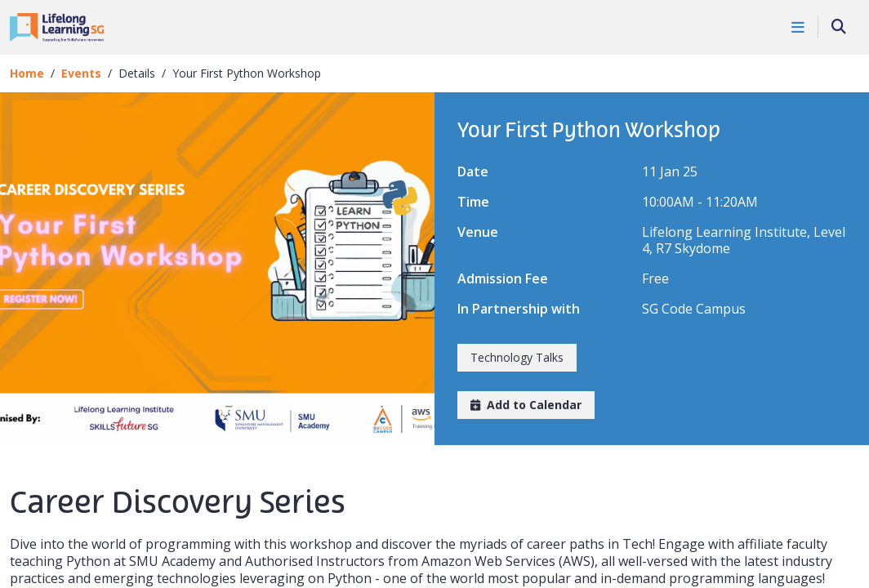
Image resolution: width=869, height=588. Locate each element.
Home (27, 73)
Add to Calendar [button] (526, 405)
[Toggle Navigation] (798, 27)
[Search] (839, 27)
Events (81, 73)
